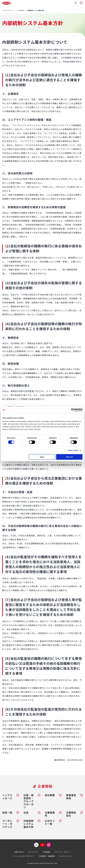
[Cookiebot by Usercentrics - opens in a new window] (73, 410)
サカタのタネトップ (9, 10)
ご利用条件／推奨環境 (47, 856)
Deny (42, 457)
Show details (73, 450)
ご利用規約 (46, 852)
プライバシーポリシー (62, 852)
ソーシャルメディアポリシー (24, 856)
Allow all (69, 457)
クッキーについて (65, 856)
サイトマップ (33, 852)
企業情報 (21, 10)
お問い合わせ (19, 852)
